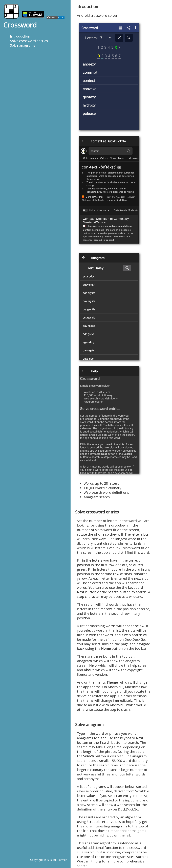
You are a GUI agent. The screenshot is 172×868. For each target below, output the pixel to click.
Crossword (20, 25)
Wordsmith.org (89, 861)
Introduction (20, 36)
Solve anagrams (23, 45)
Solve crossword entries (29, 41)
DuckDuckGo (135, 639)
